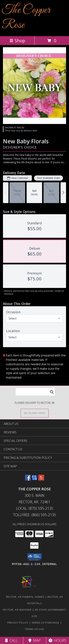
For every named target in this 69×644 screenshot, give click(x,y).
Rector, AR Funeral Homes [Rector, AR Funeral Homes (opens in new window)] (25, 597)
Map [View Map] (35, 640)
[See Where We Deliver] (35, 413)
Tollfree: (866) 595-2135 (34, 515)
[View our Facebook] (28, 479)
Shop (17, 40)
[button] (34, 557)
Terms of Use (35, 629)
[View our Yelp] (41, 479)
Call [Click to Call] (11, 640)
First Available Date (48, 178)
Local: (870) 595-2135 (35, 508)
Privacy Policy (18, 623)
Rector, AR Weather (17, 610)
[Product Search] (35, 392)
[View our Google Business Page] (35, 479)
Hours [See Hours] (57, 640)
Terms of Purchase (46, 623)
